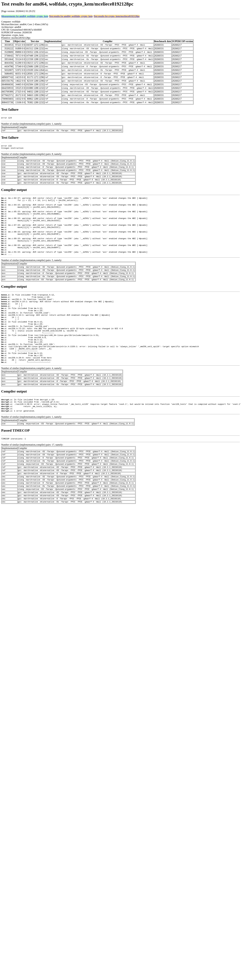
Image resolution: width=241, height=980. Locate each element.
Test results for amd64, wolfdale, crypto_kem (71, 16)
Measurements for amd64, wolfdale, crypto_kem (25, 16)
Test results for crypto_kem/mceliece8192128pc (117, 16)
